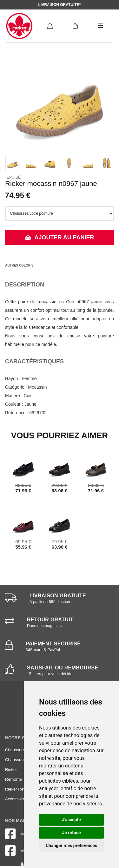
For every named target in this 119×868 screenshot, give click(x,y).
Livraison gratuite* (60, 5)
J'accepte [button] (71, 820)
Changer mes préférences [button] (71, 846)
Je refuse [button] (71, 833)
